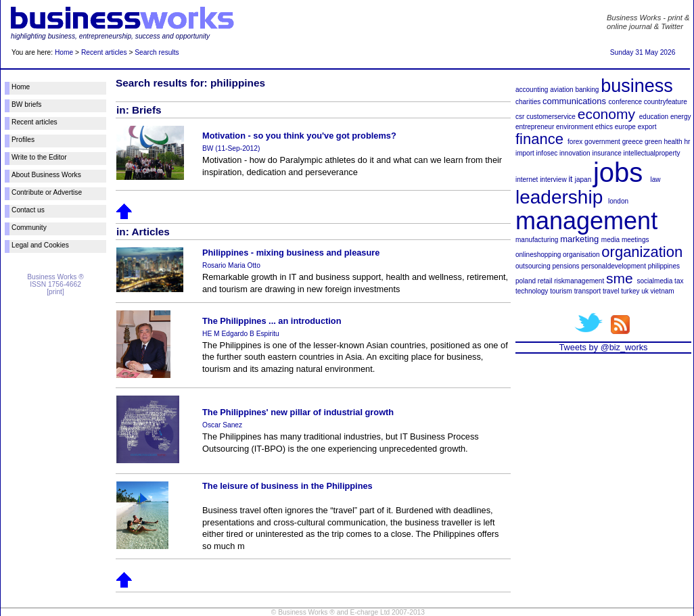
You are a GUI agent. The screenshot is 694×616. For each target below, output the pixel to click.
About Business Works (46, 175)
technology (532, 291)
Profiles (23, 140)
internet (527, 180)
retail (545, 281)
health (673, 142)
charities (528, 102)
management (586, 221)
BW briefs (26, 104)
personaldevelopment (614, 266)
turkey (630, 291)
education (654, 117)
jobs (618, 172)
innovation (575, 153)
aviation (561, 90)
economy (606, 114)
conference (625, 102)
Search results (157, 52)
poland (526, 281)
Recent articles (104, 52)
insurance (606, 153)
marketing (579, 239)
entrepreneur (535, 127)
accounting (532, 90)
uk (645, 291)
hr (687, 142)
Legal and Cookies (40, 245)
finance (539, 139)
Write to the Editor (39, 157)
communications (574, 101)
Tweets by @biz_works (603, 347)
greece (633, 142)
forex (575, 142)
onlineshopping (538, 255)
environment (575, 127)
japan (583, 180)
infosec (547, 153)
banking (587, 90)
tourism (561, 291)
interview (553, 180)
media (610, 240)
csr (520, 117)
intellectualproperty (652, 153)
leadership (559, 197)
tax (679, 281)
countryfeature (666, 102)
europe (625, 127)
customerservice (551, 117)
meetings (635, 240)
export (647, 127)
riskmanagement (579, 281)
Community (29, 228)
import (525, 153)
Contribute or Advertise (47, 192)
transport (587, 291)
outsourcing (533, 266)
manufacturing (537, 240)
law (656, 180)
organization (642, 252)
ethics (604, 127)
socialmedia (655, 281)
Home (64, 52)
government (602, 142)
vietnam (663, 291)
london (618, 201)
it (570, 179)
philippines (664, 266)
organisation (581, 255)
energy (681, 117)
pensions (565, 266)
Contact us (28, 210)
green (653, 142)
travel (611, 291)
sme (620, 278)
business (637, 86)
